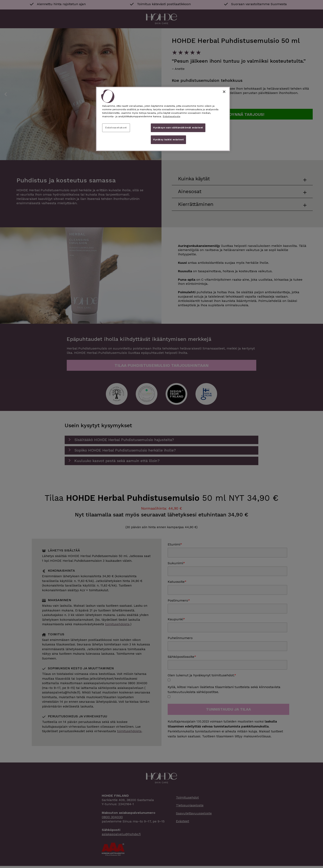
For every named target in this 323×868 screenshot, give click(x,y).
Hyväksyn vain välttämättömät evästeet (178, 128)
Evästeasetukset (116, 128)
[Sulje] (224, 92)
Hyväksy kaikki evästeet (168, 140)
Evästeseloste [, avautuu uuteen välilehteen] (171, 116)
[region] (163, 119)
